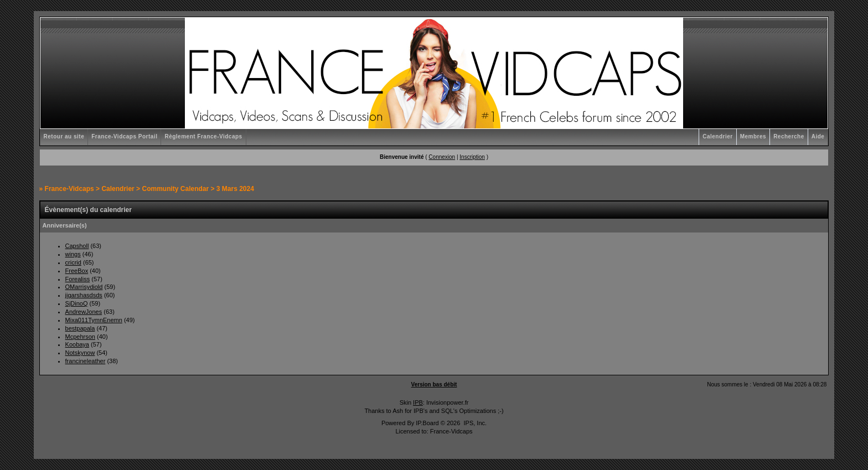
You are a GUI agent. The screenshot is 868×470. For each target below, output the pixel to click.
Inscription (472, 157)
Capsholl (77, 246)
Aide (818, 136)
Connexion (442, 157)
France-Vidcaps (69, 189)
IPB (418, 402)
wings (73, 254)
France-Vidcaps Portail (124, 136)
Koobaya (77, 344)
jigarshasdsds (84, 295)
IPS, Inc (474, 423)
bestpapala (80, 328)
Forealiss (78, 279)
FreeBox (77, 271)
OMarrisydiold (84, 287)
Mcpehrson (80, 337)
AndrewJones (84, 312)
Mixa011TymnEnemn (94, 320)
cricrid (73, 262)
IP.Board (427, 423)
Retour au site (64, 136)
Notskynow (80, 353)
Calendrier (717, 136)
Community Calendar (175, 189)
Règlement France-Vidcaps (203, 136)
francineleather (86, 361)
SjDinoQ (77, 303)
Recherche (789, 136)
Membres (753, 136)
